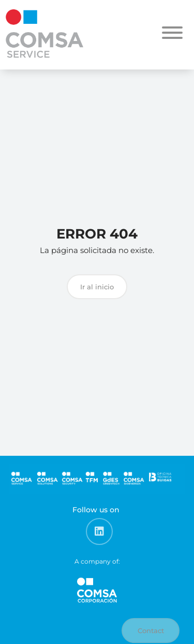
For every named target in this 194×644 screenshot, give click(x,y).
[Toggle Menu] (172, 33)
